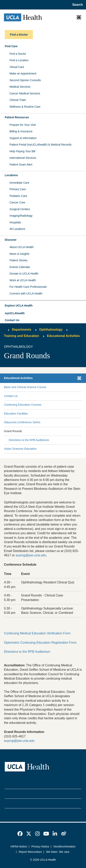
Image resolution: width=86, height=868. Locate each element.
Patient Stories (19, 260)
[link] (20, 834)
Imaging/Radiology (21, 216)
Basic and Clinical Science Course (25, 387)
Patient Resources (17, 117)
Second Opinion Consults (25, 80)
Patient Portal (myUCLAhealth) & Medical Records (41, 145)
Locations (11, 175)
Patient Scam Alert (21, 165)
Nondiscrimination (64, 846)
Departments (22, 330)
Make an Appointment (23, 73)
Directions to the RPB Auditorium (29, 440)
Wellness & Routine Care (25, 107)
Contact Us (12, 320)
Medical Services (20, 87)
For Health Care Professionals (28, 287)
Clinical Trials (18, 100)
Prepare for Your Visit (23, 125)
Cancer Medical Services (25, 93)
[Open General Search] (77, 5)
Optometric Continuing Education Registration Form (40, 643)
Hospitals (15, 222)
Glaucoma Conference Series (22, 422)
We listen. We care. (58, 852)
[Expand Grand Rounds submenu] (51, 431)
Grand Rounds (13, 431)
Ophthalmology (51, 330)
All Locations (17, 229)
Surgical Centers (20, 209)
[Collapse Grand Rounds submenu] (81, 431)
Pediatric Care (18, 196)
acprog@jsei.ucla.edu (31, 555)
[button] (43, 306)
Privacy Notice (40, 846)
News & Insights (19, 254)
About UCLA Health (21, 247)
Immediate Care (19, 183)
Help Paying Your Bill (22, 151)
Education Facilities (16, 414)
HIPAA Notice (19, 846)
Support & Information (23, 138)
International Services (23, 158)
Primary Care (18, 189)
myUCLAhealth (15, 313)
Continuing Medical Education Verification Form (37, 633)
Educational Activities (63, 336)
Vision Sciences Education (20, 449)
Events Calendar (20, 267)
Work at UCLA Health (23, 280)
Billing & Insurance (21, 131)
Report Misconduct (30, 852)
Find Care (11, 46)
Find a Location (19, 60)
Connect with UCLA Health (26, 293)
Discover (11, 240)
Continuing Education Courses (23, 405)
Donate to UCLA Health (24, 274)
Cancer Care (17, 202)
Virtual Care (17, 67)
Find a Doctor (18, 54)
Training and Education (21, 336)
